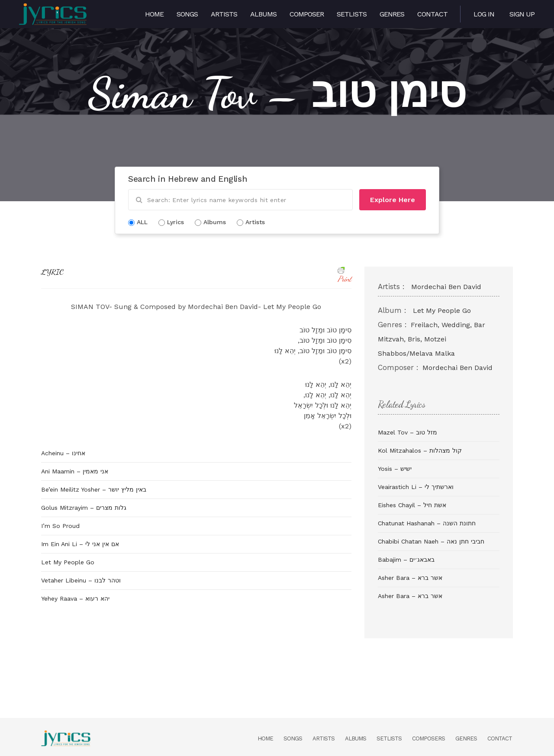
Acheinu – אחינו (63, 453)
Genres (392, 14)
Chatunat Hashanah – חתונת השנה (427, 523)
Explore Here (393, 200)
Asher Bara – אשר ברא (410, 578)
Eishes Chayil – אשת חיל (412, 505)
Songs (187, 14)
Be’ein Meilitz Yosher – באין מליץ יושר (94, 489)
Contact (432, 14)
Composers (428, 738)
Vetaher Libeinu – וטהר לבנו (81, 580)
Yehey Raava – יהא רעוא (75, 598)
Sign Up (522, 14)
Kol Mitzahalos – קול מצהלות (420, 450)
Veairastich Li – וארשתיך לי (416, 487)
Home (154, 14)
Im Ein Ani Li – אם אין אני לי (80, 544)
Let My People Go (68, 562)
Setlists (352, 14)
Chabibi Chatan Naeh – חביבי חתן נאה (431, 541)
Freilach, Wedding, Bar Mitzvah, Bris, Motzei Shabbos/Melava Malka (432, 339)
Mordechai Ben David (446, 287)
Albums (263, 14)
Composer (307, 14)
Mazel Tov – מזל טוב (407, 432)
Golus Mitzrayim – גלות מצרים (84, 508)
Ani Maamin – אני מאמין (75, 471)
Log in (484, 14)
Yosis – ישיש (395, 469)
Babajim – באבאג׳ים (406, 560)
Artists (224, 14)
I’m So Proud (60, 526)
